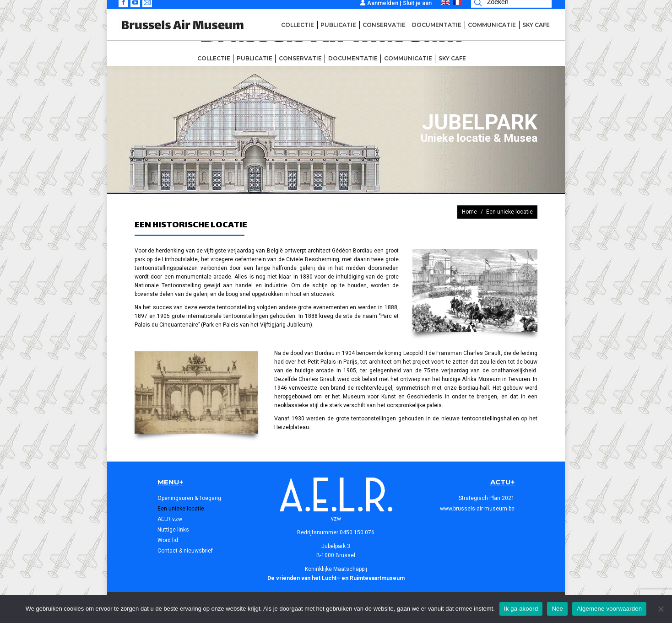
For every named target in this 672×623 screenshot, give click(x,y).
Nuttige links (173, 530)
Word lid (168, 540)
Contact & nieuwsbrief (185, 551)
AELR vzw (170, 519)
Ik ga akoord (521, 609)
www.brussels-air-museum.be (477, 509)
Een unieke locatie (181, 509)
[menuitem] (214, 59)
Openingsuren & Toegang (189, 498)
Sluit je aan (417, 8)
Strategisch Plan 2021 (487, 498)
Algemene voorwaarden (609, 609)
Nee (557, 609)
